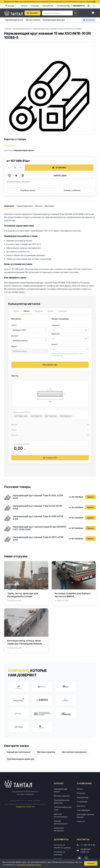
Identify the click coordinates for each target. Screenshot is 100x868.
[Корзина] (93, 13)
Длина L (55, 344)
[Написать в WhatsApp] (9, 176)
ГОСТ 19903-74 (36, 416)
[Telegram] (88, 6)
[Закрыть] (94, 2)
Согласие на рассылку (59, 853)
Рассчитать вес (50, 365)
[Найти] (76, 13)
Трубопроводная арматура (54, 20)
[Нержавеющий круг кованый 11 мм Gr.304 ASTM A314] (7, 507)
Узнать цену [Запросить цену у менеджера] (60, 176)
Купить (91, 497)
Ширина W (56, 334)
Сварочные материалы (59, 829)
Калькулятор (48, 6)
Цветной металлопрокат (74, 752)
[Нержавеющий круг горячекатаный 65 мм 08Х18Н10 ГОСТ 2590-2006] (7, 528)
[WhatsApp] (94, 6)
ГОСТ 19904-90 (66, 416)
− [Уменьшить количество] (9, 167)
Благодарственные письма (86, 816)
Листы (27, 311)
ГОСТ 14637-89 (51, 416)
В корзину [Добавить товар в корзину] (59, 168)
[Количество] (15, 168)
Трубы (16, 311)
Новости (81, 821)
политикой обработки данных (29, 865)
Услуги (24, 6)
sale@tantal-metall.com (25, 807)
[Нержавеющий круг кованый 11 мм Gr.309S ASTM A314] (7, 518)
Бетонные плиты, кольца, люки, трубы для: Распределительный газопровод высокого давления (24, 644)
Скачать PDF (50, 458)
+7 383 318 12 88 (88, 845)
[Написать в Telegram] (16, 176)
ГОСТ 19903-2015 (21, 416)
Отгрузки (35, 6)
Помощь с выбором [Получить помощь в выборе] (72, 190)
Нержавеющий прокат (14, 20)
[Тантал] (14, 13)
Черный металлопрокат (19, 752)
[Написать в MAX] (23, 176)
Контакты (81, 806)
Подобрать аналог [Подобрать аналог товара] (28, 190)
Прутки (50, 311)
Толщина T (56, 325)
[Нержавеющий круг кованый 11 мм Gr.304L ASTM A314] (7, 497)
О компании (63, 6)
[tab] (9, 206)
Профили (39, 311)
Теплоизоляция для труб (63, 808)
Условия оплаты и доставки (18, 182)
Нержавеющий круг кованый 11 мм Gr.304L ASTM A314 (38, 497)
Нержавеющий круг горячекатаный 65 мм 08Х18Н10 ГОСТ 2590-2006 (40, 528)
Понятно (91, 863)
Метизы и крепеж (33, 20)
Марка (14, 346)
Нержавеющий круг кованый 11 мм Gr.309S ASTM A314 (38, 518)
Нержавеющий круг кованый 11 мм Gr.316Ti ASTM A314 (38, 539)
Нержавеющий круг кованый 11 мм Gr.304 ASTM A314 (37, 507)
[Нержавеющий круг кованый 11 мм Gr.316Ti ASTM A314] (7, 539)
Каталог (32, 13)
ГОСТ (14, 325)
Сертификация (83, 810)
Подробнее (9, 145)
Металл (15, 336)
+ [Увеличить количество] (21, 167)
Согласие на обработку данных (62, 846)
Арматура (62, 311)
